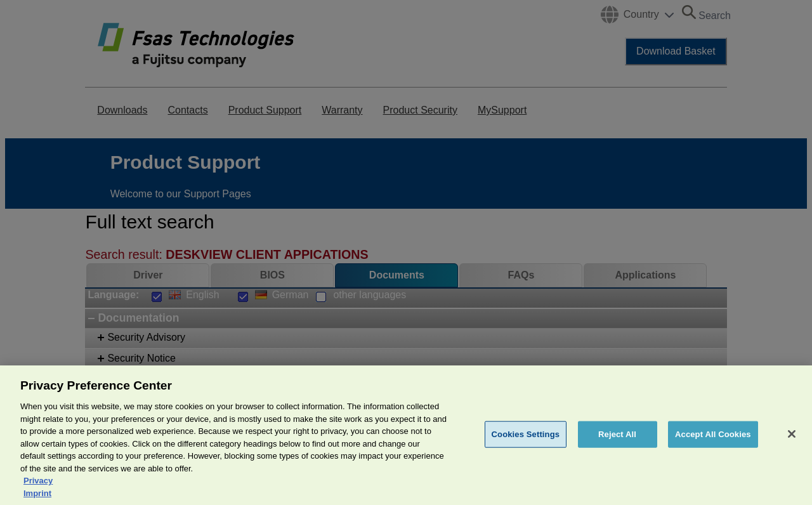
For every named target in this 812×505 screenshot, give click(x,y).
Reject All (617, 446)
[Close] (792, 446)
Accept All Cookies (713, 446)
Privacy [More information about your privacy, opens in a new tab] (38, 493)
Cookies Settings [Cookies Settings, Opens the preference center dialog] (526, 446)
